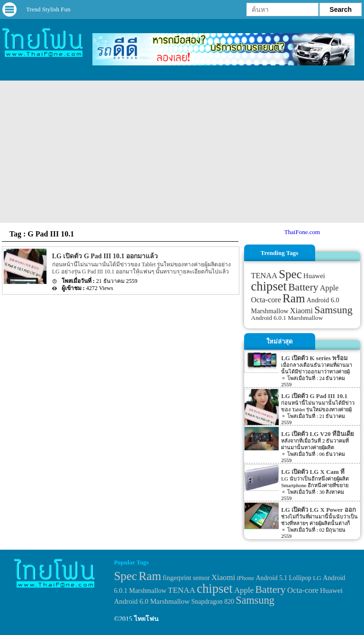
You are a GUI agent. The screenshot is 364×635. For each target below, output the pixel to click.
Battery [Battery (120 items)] (303, 287)
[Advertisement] (182, 152)
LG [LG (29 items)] (317, 578)
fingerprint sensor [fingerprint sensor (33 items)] (186, 578)
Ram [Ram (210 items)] (294, 298)
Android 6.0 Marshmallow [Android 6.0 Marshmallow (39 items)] (152, 601)
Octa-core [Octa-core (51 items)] (266, 300)
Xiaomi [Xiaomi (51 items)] (301, 311)
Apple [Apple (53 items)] (329, 288)
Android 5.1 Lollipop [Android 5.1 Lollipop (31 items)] (284, 578)
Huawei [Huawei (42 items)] (314, 276)
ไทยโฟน (146, 619)
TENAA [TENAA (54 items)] (264, 276)
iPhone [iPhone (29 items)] (245, 578)
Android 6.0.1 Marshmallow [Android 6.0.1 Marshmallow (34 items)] (287, 318)
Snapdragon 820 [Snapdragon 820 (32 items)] (213, 602)
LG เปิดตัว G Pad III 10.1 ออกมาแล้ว (105, 256)
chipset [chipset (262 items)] (269, 286)
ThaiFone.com (302, 232)
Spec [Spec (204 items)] (290, 274)
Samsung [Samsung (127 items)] (333, 310)
